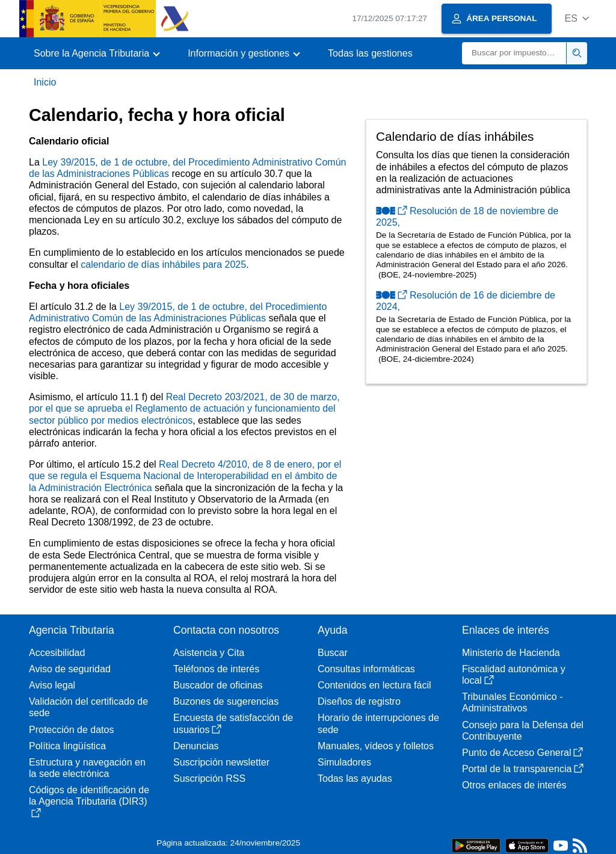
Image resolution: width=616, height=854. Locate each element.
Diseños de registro (359, 701)
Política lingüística (67, 746)
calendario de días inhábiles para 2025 (163, 265)
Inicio (45, 82)
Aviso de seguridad (70, 669)
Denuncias (196, 746)
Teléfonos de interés (216, 669)
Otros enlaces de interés (514, 785)
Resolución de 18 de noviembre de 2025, (467, 217)
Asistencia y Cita (209, 653)
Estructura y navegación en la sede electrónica (87, 768)
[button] (577, 18)
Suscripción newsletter (221, 762)
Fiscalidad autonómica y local (514, 675)
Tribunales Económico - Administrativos (512, 702)
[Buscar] (514, 53)
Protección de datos (71, 730)
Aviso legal (52, 685)
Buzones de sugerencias (226, 701)
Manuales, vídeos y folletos (376, 746)
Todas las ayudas (355, 778)
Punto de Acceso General (522, 753)
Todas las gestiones (370, 53)
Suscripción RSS (209, 778)
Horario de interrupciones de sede (378, 723)
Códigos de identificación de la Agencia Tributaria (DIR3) (89, 801)
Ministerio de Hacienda (511, 653)
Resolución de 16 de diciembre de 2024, (466, 301)
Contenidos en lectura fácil (374, 685)
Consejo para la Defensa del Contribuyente (523, 731)
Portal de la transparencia (523, 769)
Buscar (333, 653)
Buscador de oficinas (218, 685)
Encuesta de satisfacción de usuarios (233, 723)
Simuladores (344, 762)
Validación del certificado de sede (88, 707)
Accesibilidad (57, 653)
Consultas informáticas (366, 669)
